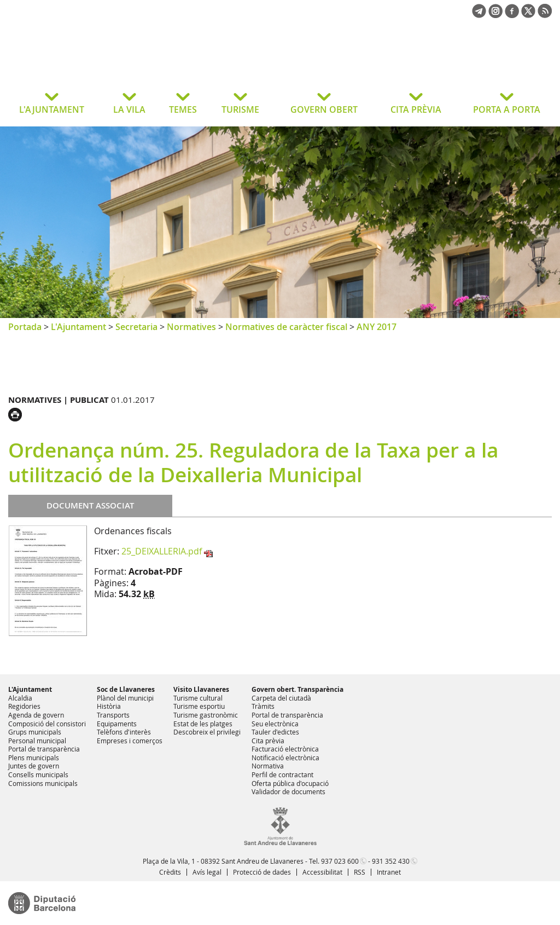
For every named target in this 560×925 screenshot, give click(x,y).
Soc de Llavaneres (126, 689)
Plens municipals (34, 758)
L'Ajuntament (78, 327)
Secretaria (136, 327)
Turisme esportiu (199, 706)
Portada (25, 327)
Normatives (191, 327)
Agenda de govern (36, 715)
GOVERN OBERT (324, 109)
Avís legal (207, 872)
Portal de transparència (44, 749)
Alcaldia (20, 698)
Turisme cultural (198, 698)
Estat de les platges (203, 724)
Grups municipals (35, 732)
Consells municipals (38, 774)
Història (109, 706)
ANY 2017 (377, 327)
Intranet (389, 872)
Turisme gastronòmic (206, 715)
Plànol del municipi (125, 698)
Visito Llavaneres (201, 689)
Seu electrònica (275, 724)
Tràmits (263, 706)
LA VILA (129, 109)
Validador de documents (288, 791)
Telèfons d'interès (124, 732)
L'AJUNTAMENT (52, 109)
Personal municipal (37, 741)
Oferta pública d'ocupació (290, 783)
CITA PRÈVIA (416, 109)
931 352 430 (391, 861)
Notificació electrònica (285, 758)
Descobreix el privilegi (207, 732)
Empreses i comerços (130, 741)
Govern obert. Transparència (297, 689)
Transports (113, 715)
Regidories (24, 706)
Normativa (268, 766)
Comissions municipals (43, 783)
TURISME (240, 109)
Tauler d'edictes (275, 732)
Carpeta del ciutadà (281, 698)
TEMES (183, 109)
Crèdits (170, 872)
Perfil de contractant (282, 774)
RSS (360, 872)
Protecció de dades (262, 872)
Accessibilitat (322, 872)
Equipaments (117, 724)
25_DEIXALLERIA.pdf (162, 551)
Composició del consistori (47, 724)
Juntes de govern (34, 766)
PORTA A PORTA (507, 109)
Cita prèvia (268, 741)
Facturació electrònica (285, 749)
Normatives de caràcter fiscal (286, 327)
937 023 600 (340, 861)
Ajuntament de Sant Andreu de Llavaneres (95, 62)
